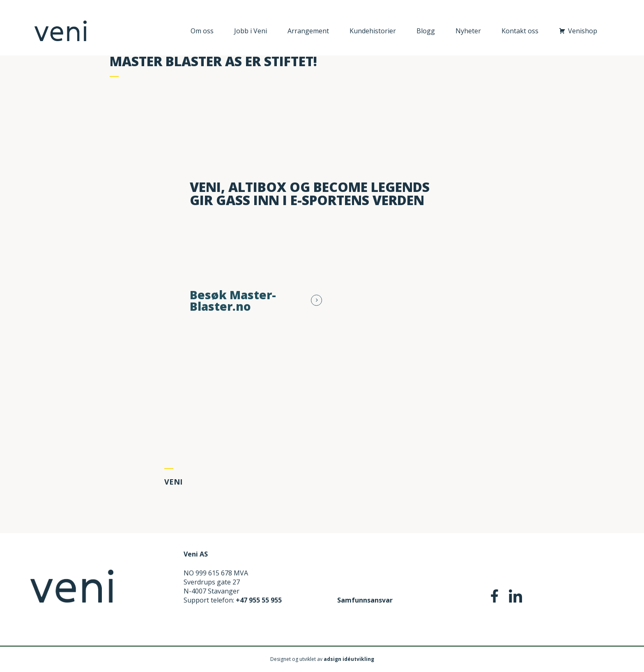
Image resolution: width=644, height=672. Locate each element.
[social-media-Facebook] (495, 600)
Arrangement (308, 31)
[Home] (72, 600)
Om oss (202, 31)
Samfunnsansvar (365, 600)
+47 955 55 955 (259, 600)
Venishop (583, 31)
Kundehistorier (373, 31)
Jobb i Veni (251, 31)
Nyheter (468, 31)
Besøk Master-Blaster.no (233, 300)
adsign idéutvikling (349, 659)
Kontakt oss (520, 31)
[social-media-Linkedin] (515, 600)
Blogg (426, 31)
